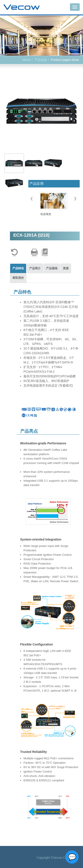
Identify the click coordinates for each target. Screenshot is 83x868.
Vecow (22, 7)
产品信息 (41, 60)
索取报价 (18, 278)
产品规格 (52, 268)
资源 (66, 268)
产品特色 (18, 268)
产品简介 (35, 268)
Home (26, 60)
